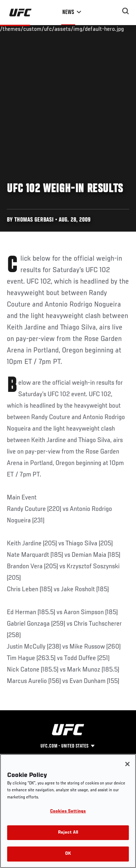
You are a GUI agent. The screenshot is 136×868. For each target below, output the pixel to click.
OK (68, 854)
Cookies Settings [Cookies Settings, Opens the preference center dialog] (68, 812)
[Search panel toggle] (126, 11)
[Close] (127, 764)
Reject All (68, 833)
